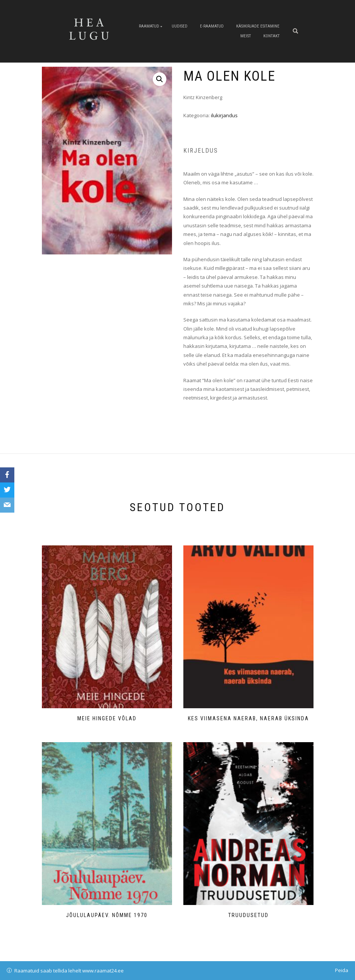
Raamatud (149, 26)
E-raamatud (212, 26)
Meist (246, 36)
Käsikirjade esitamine (258, 26)
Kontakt (271, 36)
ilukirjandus (224, 115)
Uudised (180, 26)
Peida (342, 970)
